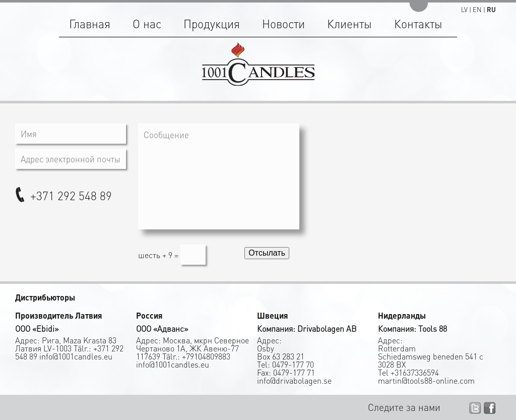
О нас (147, 23)
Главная (90, 23)
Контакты (418, 23)
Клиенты (349, 23)
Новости (283, 23)
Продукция (212, 23)
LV (464, 9)
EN (477, 9)
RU (491, 9)
